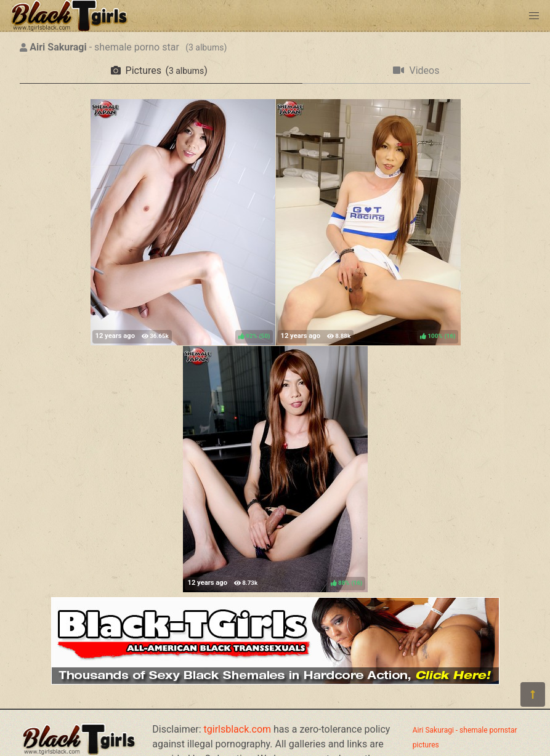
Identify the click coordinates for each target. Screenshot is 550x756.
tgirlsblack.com (238, 729)
